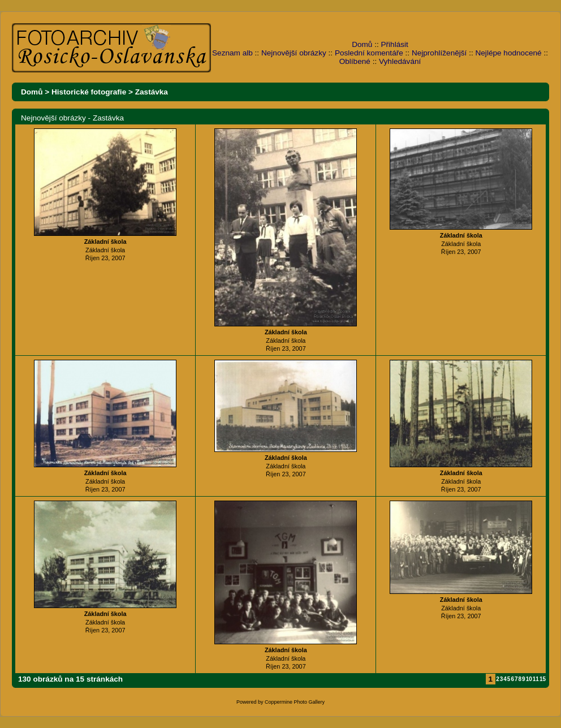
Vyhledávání (400, 61)
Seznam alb (232, 53)
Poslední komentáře (369, 53)
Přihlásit (395, 44)
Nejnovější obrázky (294, 53)
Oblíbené (355, 61)
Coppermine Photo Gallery (295, 702)
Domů (362, 44)
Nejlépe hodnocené (508, 53)
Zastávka (152, 92)
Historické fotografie (89, 92)
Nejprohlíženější (439, 53)
